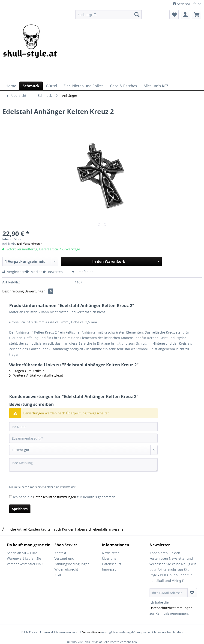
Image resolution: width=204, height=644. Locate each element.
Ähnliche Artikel (15, 529)
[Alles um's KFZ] (156, 86)
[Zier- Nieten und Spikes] (84, 86)
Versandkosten (92, 632)
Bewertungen (39, 291)
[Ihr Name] (83, 427)
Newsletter (110, 553)
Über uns (109, 558)
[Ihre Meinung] (83, 465)
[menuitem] (109, 17)
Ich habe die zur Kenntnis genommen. (65, 497)
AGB (58, 575)
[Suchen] (137, 15)
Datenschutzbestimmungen (55, 497)
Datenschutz (112, 564)
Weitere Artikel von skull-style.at (36, 375)
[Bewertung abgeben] (83, 450)
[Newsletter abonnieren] (192, 593)
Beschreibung (13, 291)
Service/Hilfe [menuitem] (185, 4)
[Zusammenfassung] (83, 438)
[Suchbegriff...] (109, 15)
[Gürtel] (51, 86)
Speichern (20, 509)
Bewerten (53, 272)
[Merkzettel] (174, 15)
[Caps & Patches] (124, 86)
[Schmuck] (31, 86)
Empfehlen (83, 272)
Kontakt (60, 553)
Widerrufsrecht (66, 569)
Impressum (111, 569)
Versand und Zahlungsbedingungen (72, 561)
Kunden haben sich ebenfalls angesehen (94, 529)
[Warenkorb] (197, 15)
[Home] (11, 86)
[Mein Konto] (185, 15)
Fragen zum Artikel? (27, 371)
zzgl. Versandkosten (29, 244)
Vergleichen (14, 272)
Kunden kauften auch (44, 529)
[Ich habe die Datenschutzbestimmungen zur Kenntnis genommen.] (11, 497)
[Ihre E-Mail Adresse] (169, 593)
